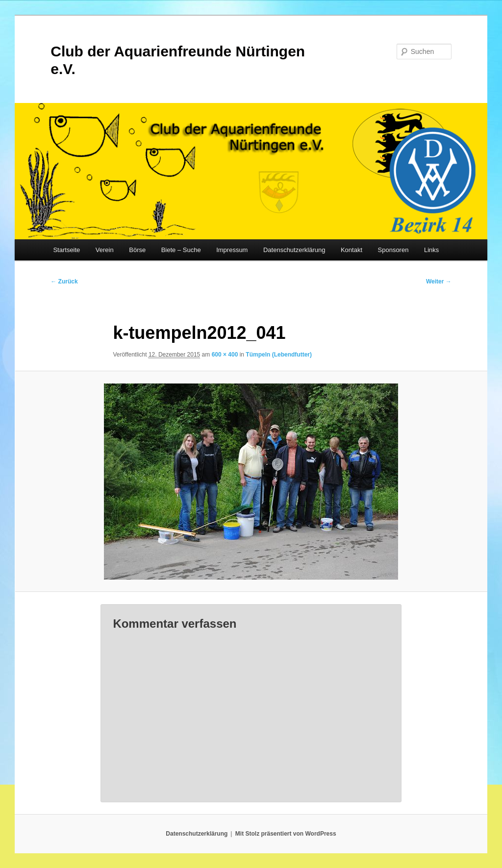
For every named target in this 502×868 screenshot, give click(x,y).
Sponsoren (393, 250)
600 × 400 (225, 355)
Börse (137, 250)
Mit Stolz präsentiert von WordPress (286, 834)
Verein (105, 250)
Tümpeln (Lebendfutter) (279, 355)
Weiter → (439, 281)
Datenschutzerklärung (294, 250)
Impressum (232, 250)
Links (431, 250)
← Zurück (64, 281)
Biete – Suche (181, 250)
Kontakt (351, 250)
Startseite (66, 250)
